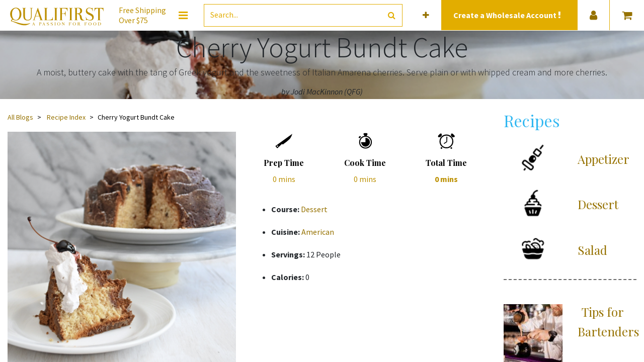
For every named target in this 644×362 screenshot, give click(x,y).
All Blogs (20, 117)
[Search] (392, 15)
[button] (426, 15)
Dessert (314, 209)
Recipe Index (66, 117)
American (318, 232)
